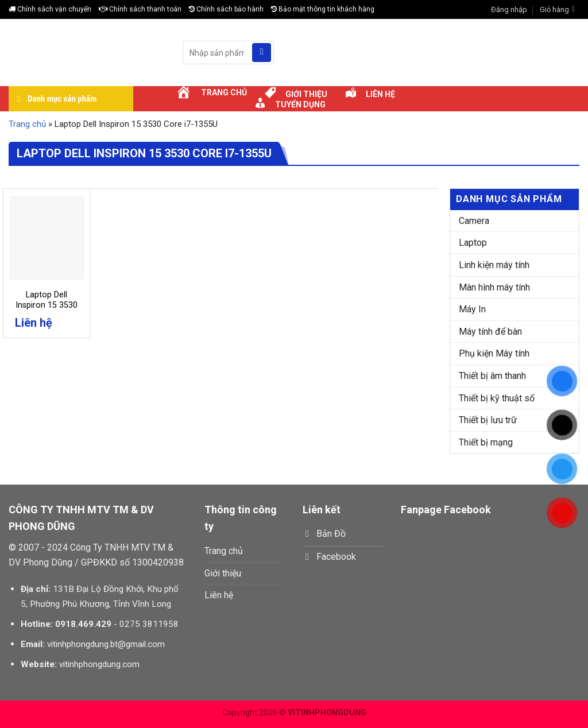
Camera (474, 221)
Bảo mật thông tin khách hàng (323, 9)
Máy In (472, 309)
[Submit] (262, 53)
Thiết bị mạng (486, 442)
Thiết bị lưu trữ (488, 420)
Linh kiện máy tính (494, 265)
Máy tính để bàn (490, 332)
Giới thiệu (223, 573)
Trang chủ (27, 124)
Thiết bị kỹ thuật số (497, 398)
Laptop (473, 243)
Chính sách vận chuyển (50, 9)
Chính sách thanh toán (140, 9)
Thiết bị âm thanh (492, 376)
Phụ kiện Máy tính (494, 353)
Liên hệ (219, 595)
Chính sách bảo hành (226, 9)
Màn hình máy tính (494, 287)
